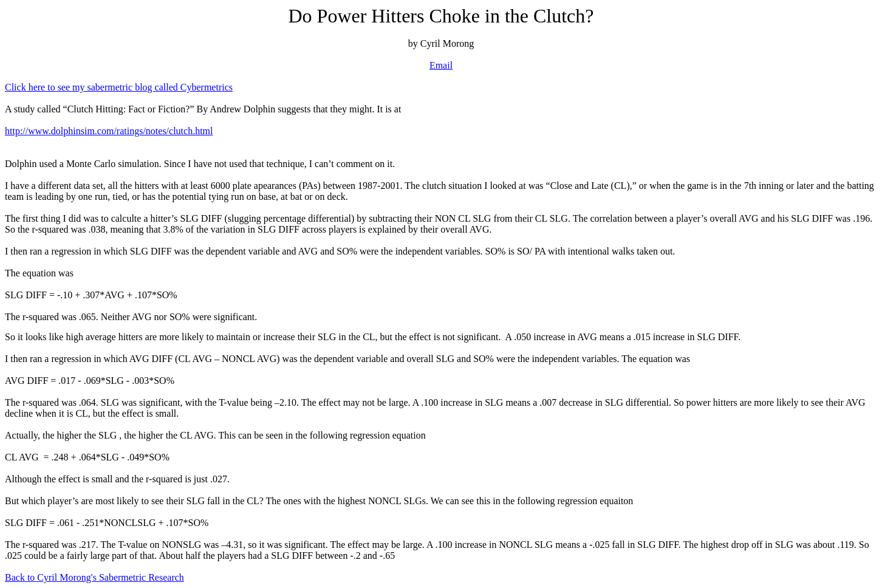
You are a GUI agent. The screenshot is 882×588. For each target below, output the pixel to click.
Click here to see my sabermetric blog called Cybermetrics (119, 87)
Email (441, 65)
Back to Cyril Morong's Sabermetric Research (94, 577)
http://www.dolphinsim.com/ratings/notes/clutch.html (109, 131)
